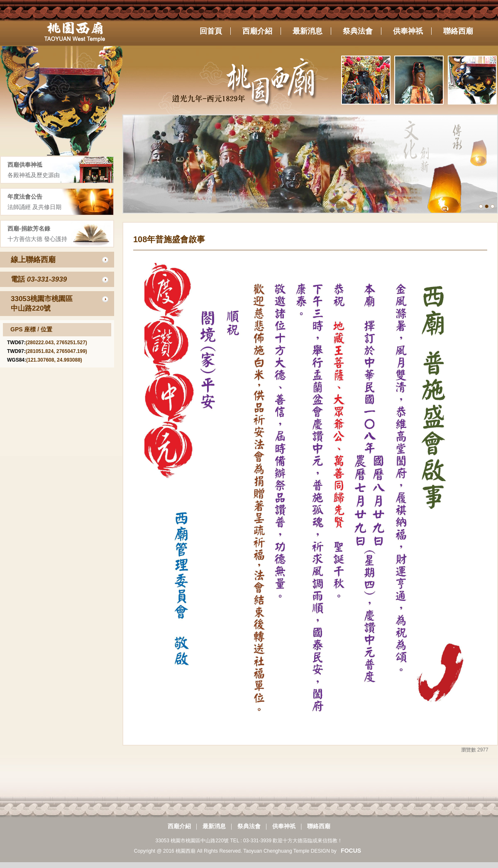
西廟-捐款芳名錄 (29, 229)
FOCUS (351, 851)
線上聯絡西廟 (33, 260)
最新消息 (214, 826)
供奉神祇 (284, 826)
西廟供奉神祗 (25, 165)
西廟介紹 (179, 826)
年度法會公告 (25, 197)
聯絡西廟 (319, 826)
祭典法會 (249, 826)
